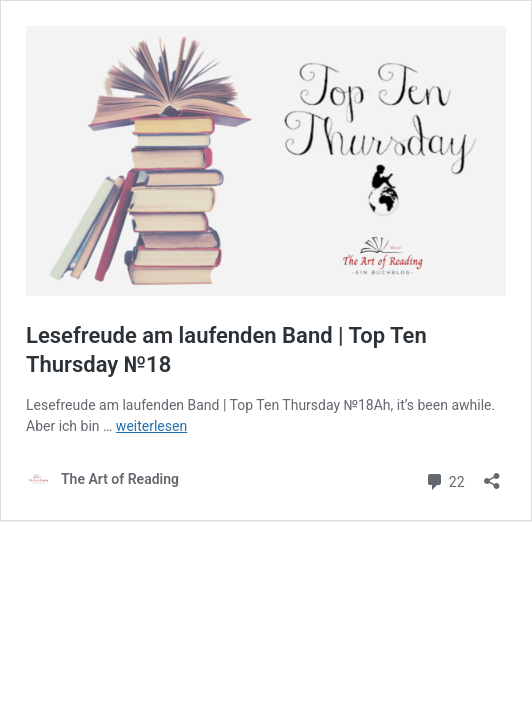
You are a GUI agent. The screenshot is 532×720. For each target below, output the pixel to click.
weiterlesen (151, 426)
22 (444, 479)
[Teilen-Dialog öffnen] (492, 474)
